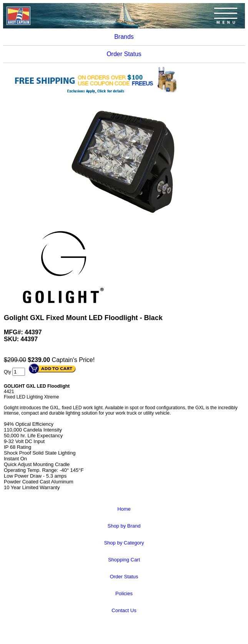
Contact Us (124, 610)
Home (124, 509)
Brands (124, 37)
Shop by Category (124, 543)
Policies (124, 593)
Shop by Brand (124, 526)
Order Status (124, 54)
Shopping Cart (124, 560)
